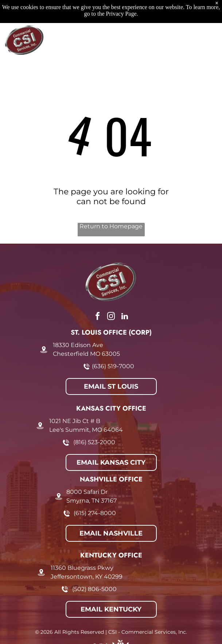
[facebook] (98, 317)
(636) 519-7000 (113, 366)
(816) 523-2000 (94, 442)
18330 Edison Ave (78, 345)
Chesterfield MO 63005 (86, 354)
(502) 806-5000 (94, 589)
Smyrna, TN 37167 (91, 501)
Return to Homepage (111, 226)
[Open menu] (206, 15)
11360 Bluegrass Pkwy (82, 568)
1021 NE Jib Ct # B (75, 421)
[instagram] (111, 317)
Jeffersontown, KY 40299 (87, 577)
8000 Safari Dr (87, 492)
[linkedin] (125, 317)
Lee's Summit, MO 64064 (86, 430)
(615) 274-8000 (95, 513)
